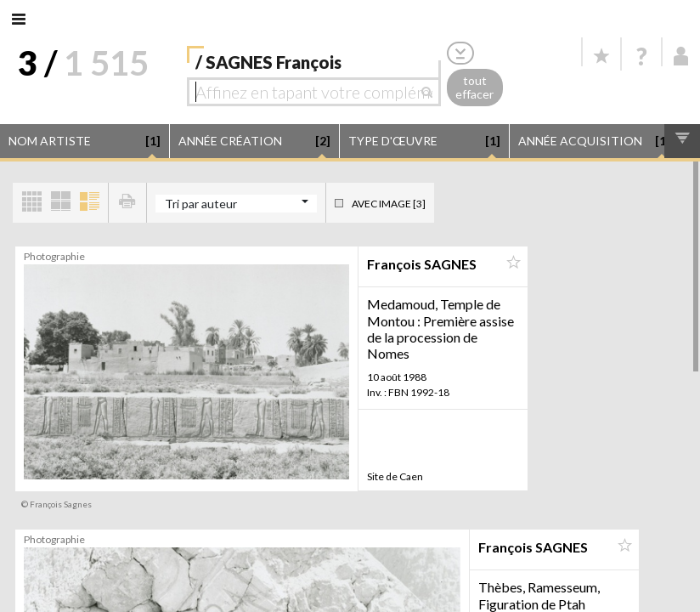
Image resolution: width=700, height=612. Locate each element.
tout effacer (474, 88)
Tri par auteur (201, 204)
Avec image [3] (389, 204)
